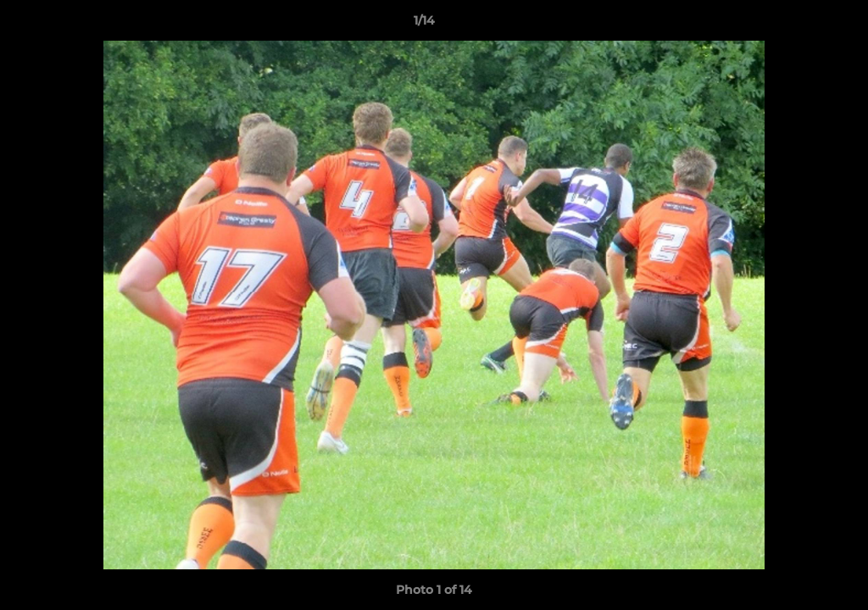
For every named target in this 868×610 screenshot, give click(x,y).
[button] (797, 25)
